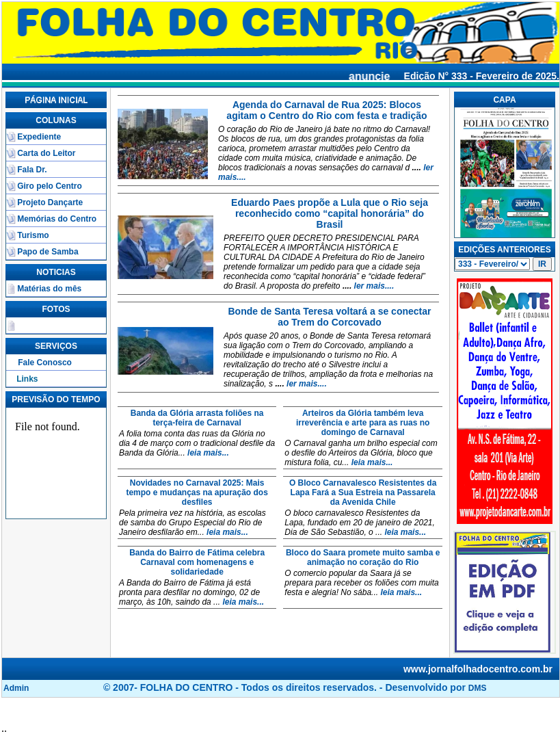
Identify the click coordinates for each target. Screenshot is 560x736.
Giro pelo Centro (50, 186)
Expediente (39, 137)
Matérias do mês (49, 289)
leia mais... (208, 453)
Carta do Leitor (46, 153)
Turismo (33, 235)
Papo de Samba (48, 252)
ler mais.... (373, 286)
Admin (16, 688)
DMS (478, 688)
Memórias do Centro (57, 219)
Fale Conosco (45, 363)
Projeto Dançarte (50, 202)
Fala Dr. (32, 170)
